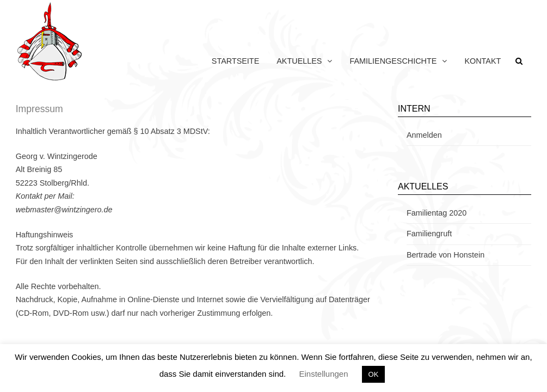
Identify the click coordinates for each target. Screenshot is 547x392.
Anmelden (424, 135)
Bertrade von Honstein (445, 255)
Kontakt (483, 61)
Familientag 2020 (437, 213)
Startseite (235, 61)
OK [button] (374, 374)
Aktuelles (299, 61)
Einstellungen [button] (323, 374)
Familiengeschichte (393, 61)
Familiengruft (429, 234)
